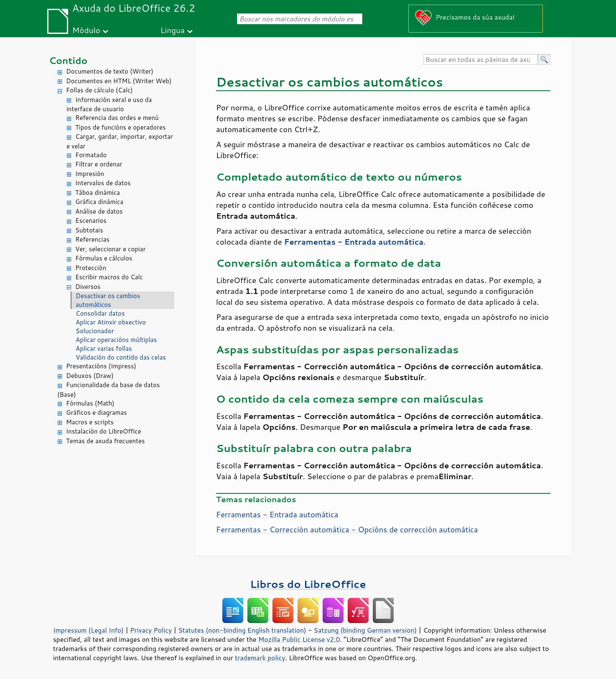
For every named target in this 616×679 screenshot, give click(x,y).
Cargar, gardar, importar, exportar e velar (120, 141)
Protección (91, 268)
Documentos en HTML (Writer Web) (119, 81)
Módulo (86, 30)
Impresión (90, 174)
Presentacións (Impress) (101, 366)
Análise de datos (99, 211)
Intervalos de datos (103, 183)
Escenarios (91, 221)
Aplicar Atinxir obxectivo (111, 322)
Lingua (173, 30)
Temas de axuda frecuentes (105, 441)
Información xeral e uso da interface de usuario (109, 105)
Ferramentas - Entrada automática (277, 514)
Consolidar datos (100, 313)
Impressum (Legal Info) (88, 630)
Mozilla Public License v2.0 (299, 639)
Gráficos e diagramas (97, 412)
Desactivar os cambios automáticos (108, 300)
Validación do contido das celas (121, 357)
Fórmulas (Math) (90, 403)
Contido (68, 60)
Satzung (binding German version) (365, 630)
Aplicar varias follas (104, 348)
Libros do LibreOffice (308, 584)
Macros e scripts (90, 422)
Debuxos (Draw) (90, 376)
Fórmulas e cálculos (104, 258)
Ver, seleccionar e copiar (111, 249)
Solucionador (95, 331)
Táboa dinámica (98, 193)
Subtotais (89, 230)
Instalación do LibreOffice (104, 431)
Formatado (91, 155)
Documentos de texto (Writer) (110, 71)
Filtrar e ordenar (99, 164)
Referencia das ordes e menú (117, 118)
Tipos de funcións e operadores (120, 127)
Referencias (92, 239)
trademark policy (260, 658)
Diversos (88, 287)
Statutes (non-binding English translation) (242, 630)
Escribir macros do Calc (109, 277)
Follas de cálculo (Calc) (99, 90)
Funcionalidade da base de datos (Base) (108, 390)
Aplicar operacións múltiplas (116, 340)
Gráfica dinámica (99, 202)
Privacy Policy (151, 630)
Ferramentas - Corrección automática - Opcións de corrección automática (347, 529)
